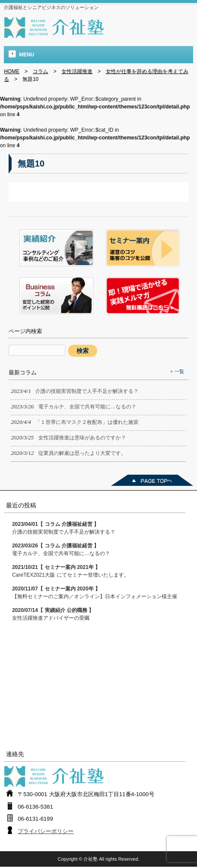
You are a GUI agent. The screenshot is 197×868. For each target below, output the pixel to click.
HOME (12, 71)
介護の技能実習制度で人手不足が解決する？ (64, 528)
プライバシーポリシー (46, 831)
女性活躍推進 (77, 71)
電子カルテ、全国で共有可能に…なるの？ (61, 550)
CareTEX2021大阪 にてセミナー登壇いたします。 (70, 571)
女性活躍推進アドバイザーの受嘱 (53, 614)
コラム (40, 71)
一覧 (179, 371)
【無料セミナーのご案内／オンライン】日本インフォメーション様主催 (95, 593)
